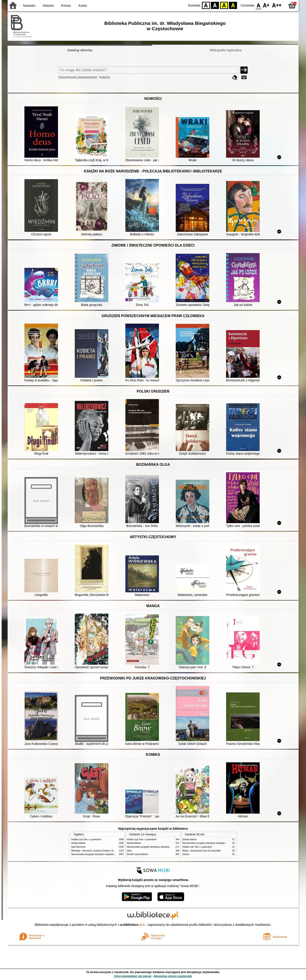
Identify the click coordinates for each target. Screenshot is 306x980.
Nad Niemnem (79, 847)
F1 (266, 5)
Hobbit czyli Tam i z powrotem (86, 839)
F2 (277, 5)
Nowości (29, 6)
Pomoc (66, 6)
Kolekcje (105, 77)
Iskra (129, 851)
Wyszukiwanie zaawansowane (78, 77)
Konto (83, 6)
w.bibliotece (131, 925)
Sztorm (186, 854)
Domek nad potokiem (138, 854)
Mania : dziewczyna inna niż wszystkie (202, 851)
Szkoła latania (78, 843)
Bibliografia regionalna (226, 50)
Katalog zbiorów (80, 50)
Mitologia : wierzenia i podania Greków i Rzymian (96, 851)
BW (215, 5)
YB (224, 5)
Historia (48, 6)
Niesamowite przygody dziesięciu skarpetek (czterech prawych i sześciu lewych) (111, 854)
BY (233, 5)
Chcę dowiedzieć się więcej (133, 976)
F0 (259, 5)
